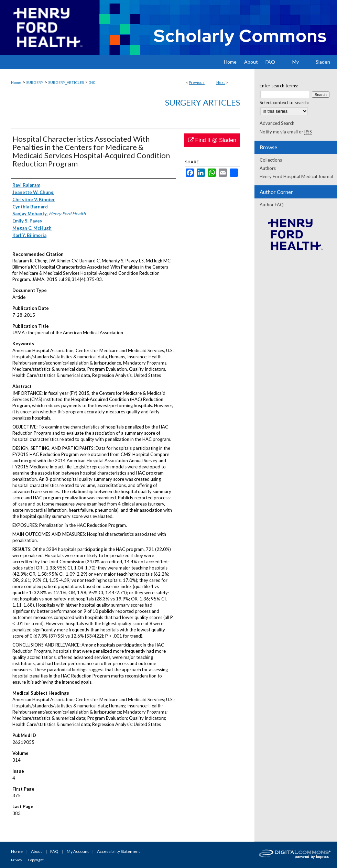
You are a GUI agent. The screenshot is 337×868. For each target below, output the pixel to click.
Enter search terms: (279, 86)
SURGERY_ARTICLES (66, 82)
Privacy (17, 860)
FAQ (54, 851)
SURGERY (35, 82)
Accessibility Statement (118, 851)
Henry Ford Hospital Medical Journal (296, 176)
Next (221, 82)
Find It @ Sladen (212, 140)
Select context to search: (284, 102)
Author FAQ (272, 205)
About (36, 851)
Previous (197, 82)
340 (92, 82)
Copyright (36, 860)
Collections (271, 160)
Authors (268, 168)
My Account (78, 851)
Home (16, 82)
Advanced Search (277, 123)
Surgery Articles (203, 102)
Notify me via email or (286, 132)
